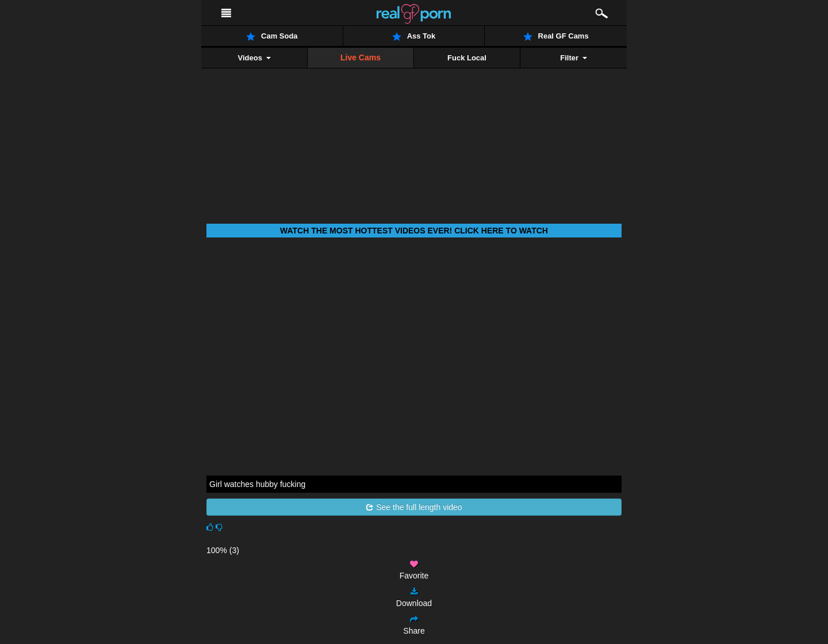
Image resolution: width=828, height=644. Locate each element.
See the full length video (414, 507)
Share (414, 625)
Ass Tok (414, 36)
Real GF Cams (556, 36)
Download (414, 598)
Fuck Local (467, 58)
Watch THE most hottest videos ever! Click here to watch (414, 231)
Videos (254, 58)
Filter (573, 58)
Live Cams (361, 57)
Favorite (414, 570)
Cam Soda (272, 36)
